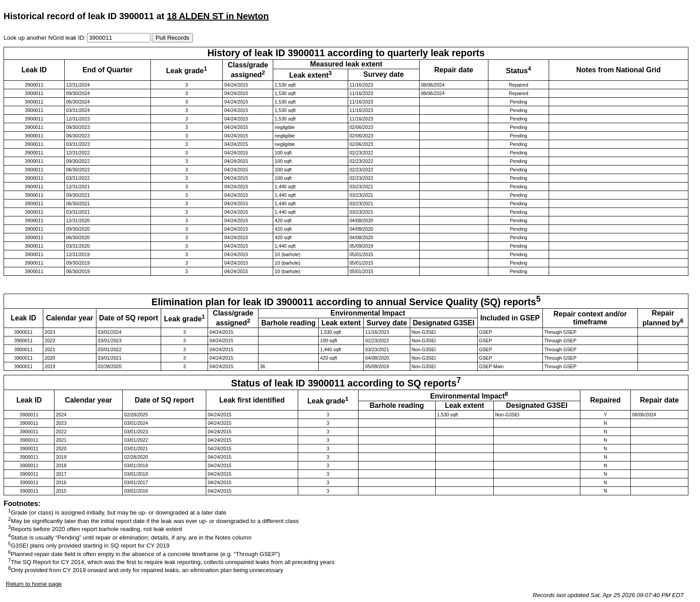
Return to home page (34, 584)
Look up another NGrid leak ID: (45, 38)
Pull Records (172, 38)
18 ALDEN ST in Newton (218, 16)
